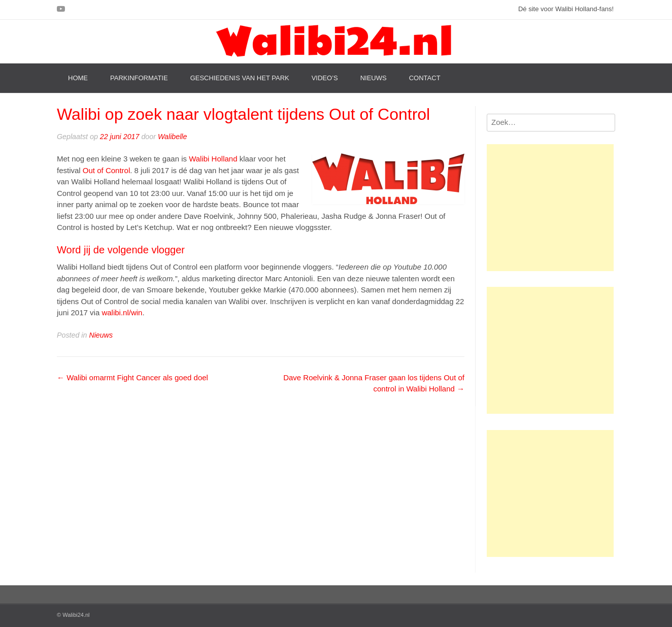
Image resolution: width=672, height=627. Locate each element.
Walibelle (173, 137)
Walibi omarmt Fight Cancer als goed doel (132, 377)
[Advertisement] (550, 208)
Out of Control (106, 170)
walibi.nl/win (122, 312)
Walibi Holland (213, 159)
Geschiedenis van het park (240, 78)
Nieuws (374, 78)
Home (78, 78)
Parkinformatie (139, 78)
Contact (425, 78)
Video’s (325, 78)
